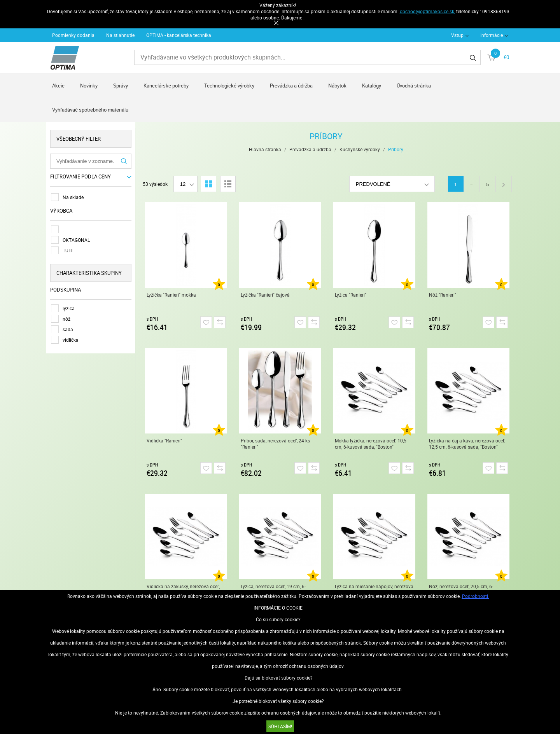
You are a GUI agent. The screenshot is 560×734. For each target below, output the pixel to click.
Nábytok (337, 86)
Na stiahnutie (120, 35)
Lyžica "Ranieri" (351, 295)
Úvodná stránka (414, 86)
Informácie (492, 35)
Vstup (457, 35)
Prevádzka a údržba (291, 86)
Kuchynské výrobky (360, 149)
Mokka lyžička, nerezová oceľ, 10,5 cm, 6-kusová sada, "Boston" (371, 444)
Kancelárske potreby (166, 86)
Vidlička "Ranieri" (164, 440)
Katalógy (372, 86)
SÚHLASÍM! (280, 726)
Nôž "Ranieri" (443, 295)
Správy (121, 86)
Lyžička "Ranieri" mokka (171, 295)
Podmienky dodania (73, 35)
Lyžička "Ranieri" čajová (265, 295)
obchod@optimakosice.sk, (427, 11)
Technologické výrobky (229, 86)
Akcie (58, 86)
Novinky (89, 86)
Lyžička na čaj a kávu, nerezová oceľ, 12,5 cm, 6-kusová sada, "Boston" (467, 444)
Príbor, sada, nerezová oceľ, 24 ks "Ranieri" (275, 444)
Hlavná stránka (265, 149)
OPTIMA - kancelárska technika (179, 35)
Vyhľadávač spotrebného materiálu (90, 110)
